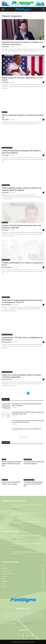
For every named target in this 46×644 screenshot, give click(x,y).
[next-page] (6, 490)
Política (4, 459)
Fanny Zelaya (5, 47)
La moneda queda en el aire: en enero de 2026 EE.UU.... (27, 429)
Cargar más (23, 437)
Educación (5, 112)
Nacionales (5, 222)
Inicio (3, 13)
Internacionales (6, 185)
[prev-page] (17, 393)
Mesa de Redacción (7, 267)
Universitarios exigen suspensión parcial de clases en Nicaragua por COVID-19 (22, 301)
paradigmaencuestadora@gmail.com (27, 624)
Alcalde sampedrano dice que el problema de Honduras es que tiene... (12, 464)
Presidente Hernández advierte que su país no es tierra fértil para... (33, 484)
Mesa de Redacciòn (7, 305)
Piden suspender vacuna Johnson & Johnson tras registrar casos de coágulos (22, 189)
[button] (3, 9)
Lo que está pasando (7, 39)
